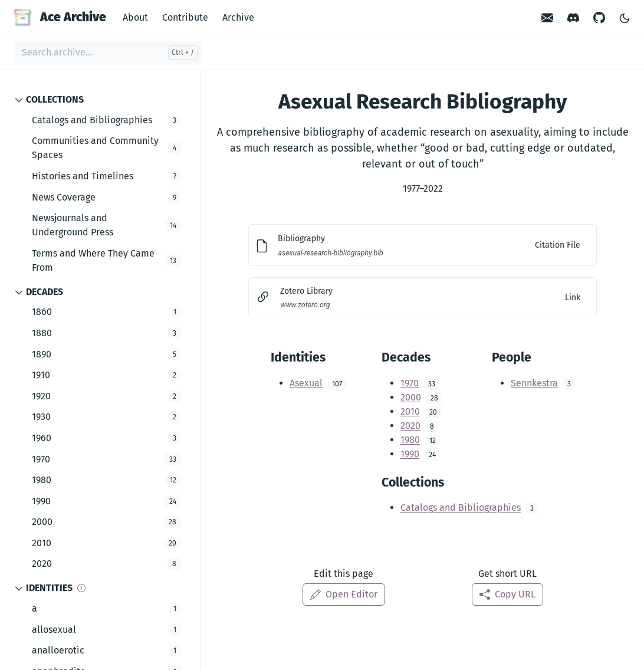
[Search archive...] (109, 52)
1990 (410, 454)
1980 (410, 440)
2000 (411, 397)
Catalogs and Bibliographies (461, 508)
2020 (410, 426)
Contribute (185, 17)
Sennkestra (534, 383)
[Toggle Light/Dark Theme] (625, 17)
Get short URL (507, 574)
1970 (410, 383)
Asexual (306, 383)
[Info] (81, 588)
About (135, 17)
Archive (238, 17)
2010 (410, 411)
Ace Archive (60, 17)
